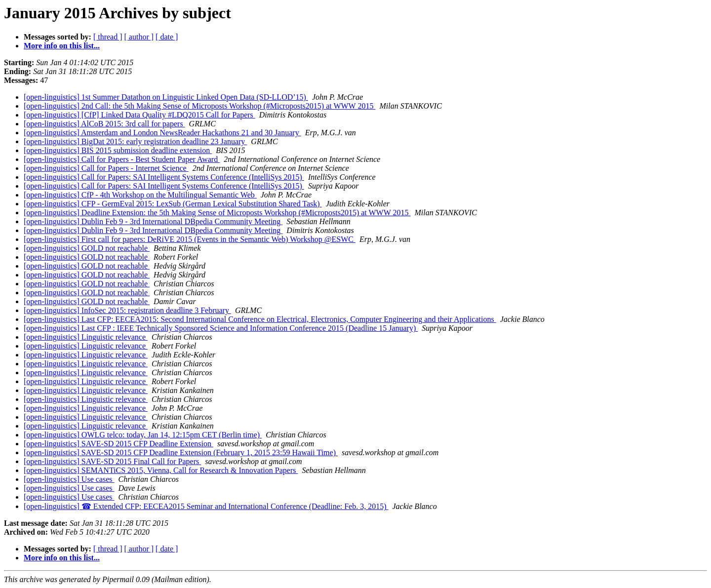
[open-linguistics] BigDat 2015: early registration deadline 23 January (135, 141)
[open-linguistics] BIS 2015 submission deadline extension (118, 150)
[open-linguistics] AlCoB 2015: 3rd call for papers (104, 124)
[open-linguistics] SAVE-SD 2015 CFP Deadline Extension (118, 444)
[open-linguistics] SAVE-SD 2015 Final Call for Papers (112, 461)
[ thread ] (108, 37)
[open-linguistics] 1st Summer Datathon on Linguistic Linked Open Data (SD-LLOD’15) (166, 97)
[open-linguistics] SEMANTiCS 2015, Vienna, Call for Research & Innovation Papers (161, 470)
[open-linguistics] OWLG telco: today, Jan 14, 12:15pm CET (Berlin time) (143, 435)
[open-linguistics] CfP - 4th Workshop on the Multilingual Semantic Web (140, 195)
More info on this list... (62, 46)
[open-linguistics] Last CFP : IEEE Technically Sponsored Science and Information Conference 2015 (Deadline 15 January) (221, 328)
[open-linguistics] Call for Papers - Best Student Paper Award (122, 159)
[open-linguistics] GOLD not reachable (87, 248)
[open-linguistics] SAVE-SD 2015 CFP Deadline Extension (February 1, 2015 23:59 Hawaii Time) (181, 452)
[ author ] (139, 37)
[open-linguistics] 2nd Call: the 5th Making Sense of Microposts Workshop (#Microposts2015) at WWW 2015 (199, 106)
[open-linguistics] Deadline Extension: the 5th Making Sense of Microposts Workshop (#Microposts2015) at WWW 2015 (217, 213)
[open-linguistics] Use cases (69, 479)
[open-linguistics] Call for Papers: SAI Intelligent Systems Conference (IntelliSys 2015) (164, 177)
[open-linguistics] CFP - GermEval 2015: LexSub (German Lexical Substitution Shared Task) (173, 204)
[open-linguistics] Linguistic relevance (86, 337)
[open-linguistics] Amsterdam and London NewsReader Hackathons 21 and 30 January (162, 133)
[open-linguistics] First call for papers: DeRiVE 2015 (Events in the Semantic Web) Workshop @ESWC (190, 239)
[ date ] (167, 37)
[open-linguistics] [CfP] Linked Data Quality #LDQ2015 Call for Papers (139, 115)
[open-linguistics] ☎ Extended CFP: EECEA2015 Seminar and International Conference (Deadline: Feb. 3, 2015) (206, 506)
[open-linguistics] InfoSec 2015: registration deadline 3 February (127, 310)
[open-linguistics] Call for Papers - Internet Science (106, 168)
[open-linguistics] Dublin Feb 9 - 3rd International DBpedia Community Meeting (153, 221)
